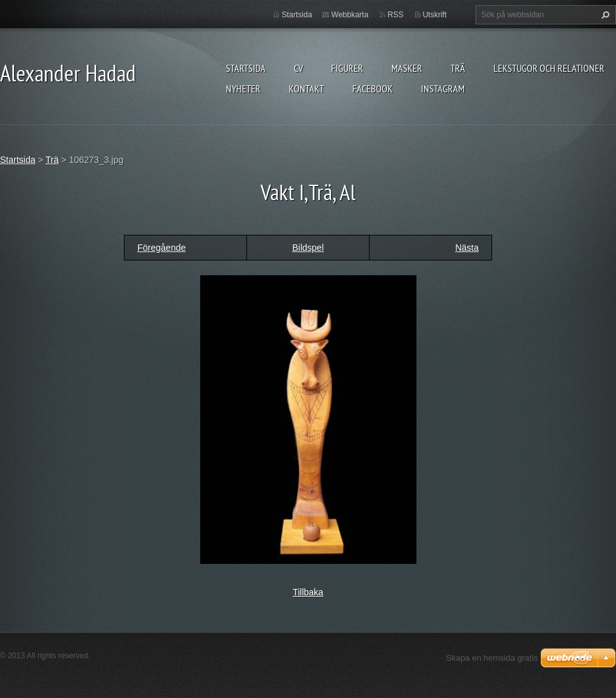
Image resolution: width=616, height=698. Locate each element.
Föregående (162, 248)
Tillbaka (308, 592)
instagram (443, 89)
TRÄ (458, 68)
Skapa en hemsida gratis (492, 658)
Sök (604, 15)
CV (298, 68)
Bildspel (308, 248)
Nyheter (243, 89)
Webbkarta (350, 15)
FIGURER (347, 68)
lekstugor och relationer (549, 68)
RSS (396, 15)
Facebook (372, 89)
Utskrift (435, 15)
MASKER (407, 68)
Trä (52, 160)
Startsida (246, 68)
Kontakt (306, 89)
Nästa (467, 248)
